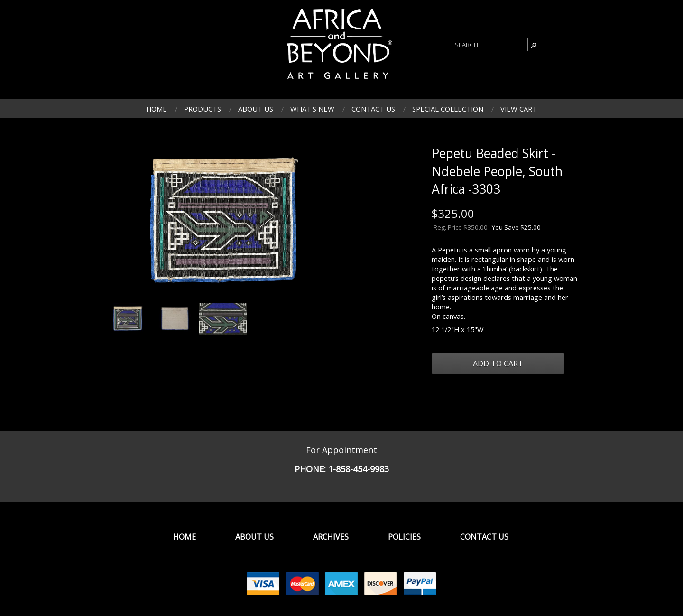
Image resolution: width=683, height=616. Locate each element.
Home (157, 109)
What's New (312, 109)
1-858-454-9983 (359, 469)
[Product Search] (490, 45)
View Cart (519, 109)
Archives (331, 537)
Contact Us (373, 109)
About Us (256, 109)
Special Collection (448, 109)
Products (203, 109)
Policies (404, 537)
